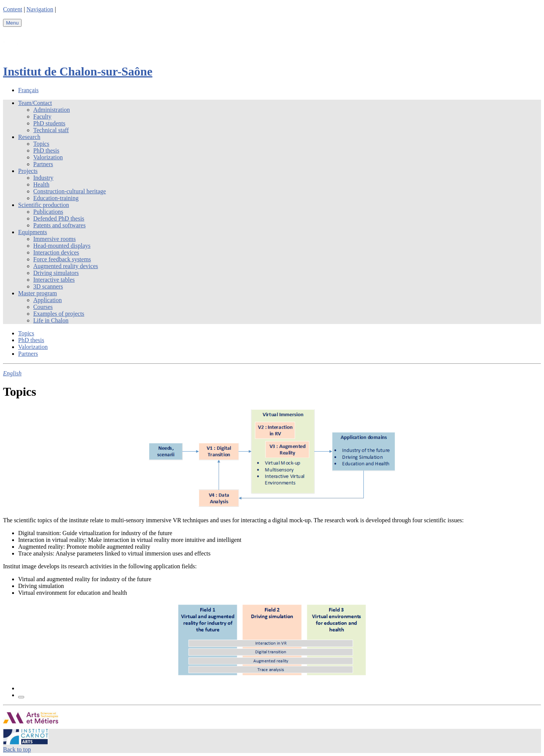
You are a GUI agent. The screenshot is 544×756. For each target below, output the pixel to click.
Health (41, 184)
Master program (38, 293)
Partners (43, 164)
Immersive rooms (54, 239)
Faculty (42, 116)
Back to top (17, 749)
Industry (43, 178)
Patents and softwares (59, 225)
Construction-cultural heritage (70, 191)
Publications (48, 212)
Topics (41, 144)
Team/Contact (35, 103)
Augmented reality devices (66, 266)
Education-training (56, 198)
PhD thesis (46, 150)
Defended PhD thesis (59, 218)
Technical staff (51, 130)
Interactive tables (54, 280)
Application (48, 300)
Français (28, 90)
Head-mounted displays (62, 246)
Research (29, 137)
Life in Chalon (51, 320)
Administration (52, 110)
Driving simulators (56, 273)
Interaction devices (56, 252)
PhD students (49, 123)
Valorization (48, 157)
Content (13, 9)
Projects (28, 171)
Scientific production (44, 205)
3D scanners (48, 286)
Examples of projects (59, 314)
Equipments (32, 232)
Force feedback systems (62, 259)
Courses (43, 307)
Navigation (40, 9)
